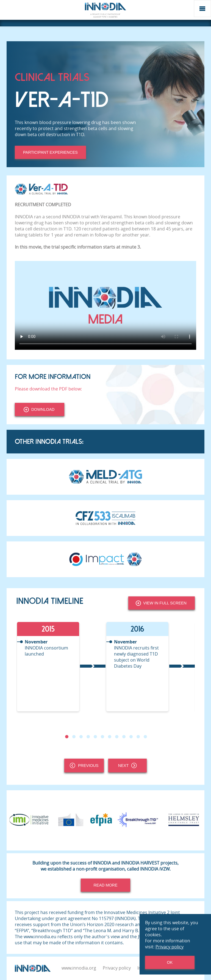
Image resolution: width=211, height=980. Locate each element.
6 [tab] (102, 737)
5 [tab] (95, 737)
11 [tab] (138, 737)
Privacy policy (117, 968)
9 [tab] (124, 737)
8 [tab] (117, 737)
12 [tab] (145, 737)
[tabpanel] (61, 667)
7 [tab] (110, 737)
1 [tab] (67, 737)
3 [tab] (81, 737)
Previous (84, 766)
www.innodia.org (79, 968)
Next (127, 766)
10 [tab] (131, 737)
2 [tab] (74, 737)
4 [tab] (88, 737)
